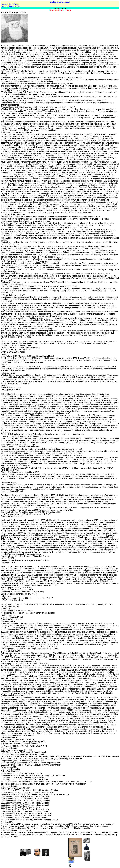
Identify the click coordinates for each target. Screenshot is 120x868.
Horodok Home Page (10, 4)
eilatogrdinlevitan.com (60, 2)
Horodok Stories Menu (10, 6)
